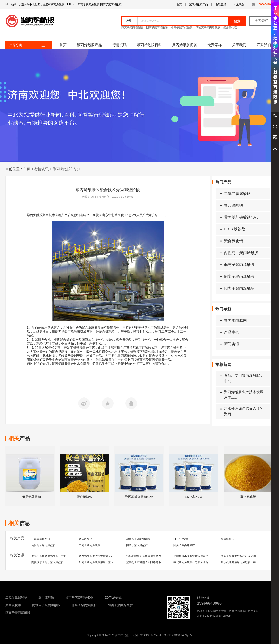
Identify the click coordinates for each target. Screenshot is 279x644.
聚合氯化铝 (230, 28)
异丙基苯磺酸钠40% (239, 217)
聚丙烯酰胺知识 (65, 169)
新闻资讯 (230, 344)
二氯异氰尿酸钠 (236, 194)
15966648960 (263, 4)
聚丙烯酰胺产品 (199, 4)
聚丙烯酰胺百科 (149, 45)
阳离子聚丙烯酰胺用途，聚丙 (96, 562)
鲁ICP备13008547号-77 (178, 635)
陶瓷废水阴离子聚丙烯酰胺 (47, 562)
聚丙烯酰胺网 (234, 320)
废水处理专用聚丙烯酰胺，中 (238, 562)
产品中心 (230, 332)
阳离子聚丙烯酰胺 (132, 28)
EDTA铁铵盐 (233, 229)
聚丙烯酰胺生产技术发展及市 (96, 556)
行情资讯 (119, 45)
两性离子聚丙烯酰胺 (208, 28)
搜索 (237, 21)
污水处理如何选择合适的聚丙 (144, 556)
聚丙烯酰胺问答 (185, 45)
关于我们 (239, 45)
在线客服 (221, 4)
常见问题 (239, 4)
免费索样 (262, 21)
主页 (27, 169)
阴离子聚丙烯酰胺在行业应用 (238, 556)
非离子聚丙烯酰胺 (182, 28)
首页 (179, 4)
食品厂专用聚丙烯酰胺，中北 (49, 556)
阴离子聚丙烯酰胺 (157, 28)
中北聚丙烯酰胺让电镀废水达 (191, 562)
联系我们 (264, 45)
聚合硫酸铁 (232, 205)
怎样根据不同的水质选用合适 (191, 556)
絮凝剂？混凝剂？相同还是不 (144, 562)
